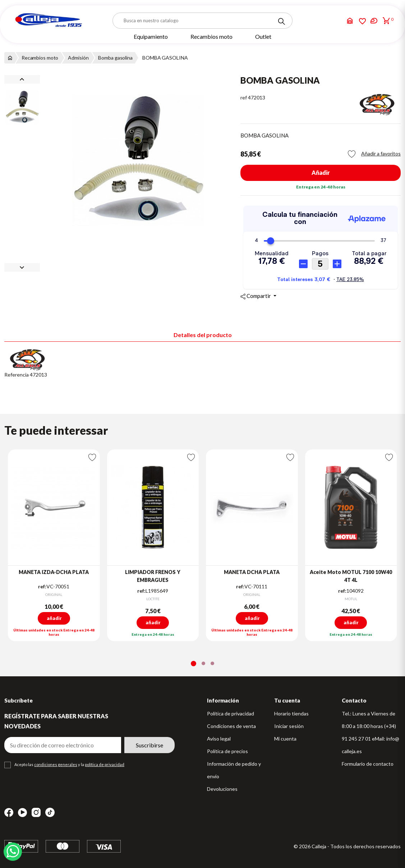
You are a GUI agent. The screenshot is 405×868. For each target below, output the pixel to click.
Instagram (36, 813)
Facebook (9, 813)
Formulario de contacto (368, 764)
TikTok (50, 812)
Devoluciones (222, 789)
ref (244, 97)
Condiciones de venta (231, 726)
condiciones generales (56, 764)
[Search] (281, 22)
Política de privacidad (231, 713)
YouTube (22, 813)
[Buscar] (202, 21)
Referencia (17, 375)
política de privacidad (105, 764)
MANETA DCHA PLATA (252, 572)
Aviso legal (219, 739)
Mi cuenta (285, 739)
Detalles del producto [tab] (203, 335)
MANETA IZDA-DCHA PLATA (54, 572)
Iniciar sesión (289, 726)
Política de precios (227, 751)
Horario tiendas (291, 713)
